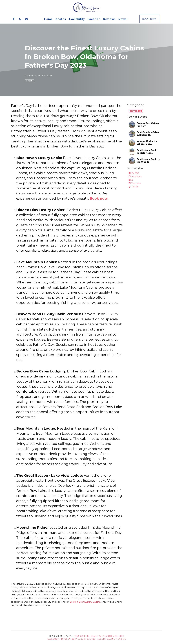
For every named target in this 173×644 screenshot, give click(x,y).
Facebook (135, 177)
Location (94, 19)
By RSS (134, 173)
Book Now (149, 19)
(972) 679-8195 (81, 636)
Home (48, 19)
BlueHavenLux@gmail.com (107, 636)
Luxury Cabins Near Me (112, 639)
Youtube (135, 183)
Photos (61, 19)
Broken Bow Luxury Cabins (78, 639)
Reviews (109, 19)
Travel (30, 81)
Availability (77, 19)
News (122, 19)
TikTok (134, 187)
